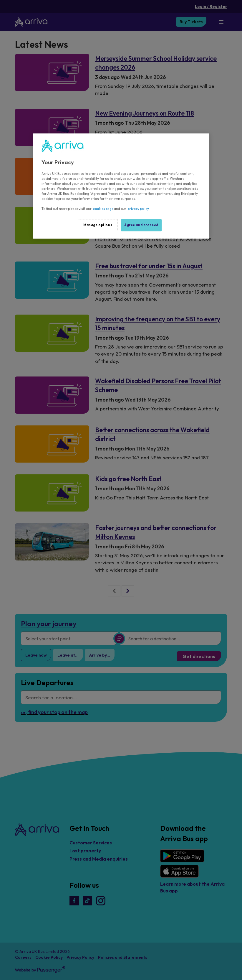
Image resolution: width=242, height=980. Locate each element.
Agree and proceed (141, 225)
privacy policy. (139, 209)
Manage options (98, 225)
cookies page (103, 209)
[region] (121, 186)
